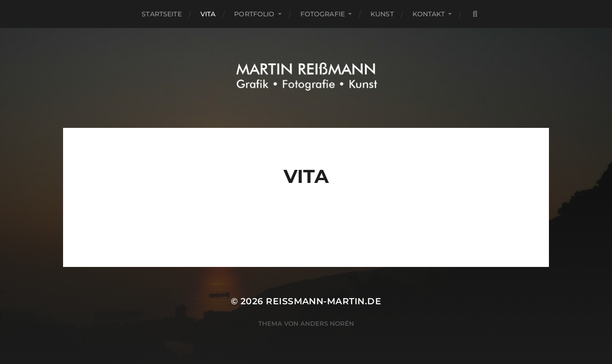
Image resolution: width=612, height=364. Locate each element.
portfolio (254, 14)
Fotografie (323, 14)
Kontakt (429, 14)
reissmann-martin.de (324, 301)
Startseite (161, 14)
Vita (208, 14)
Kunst (382, 14)
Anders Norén (327, 323)
